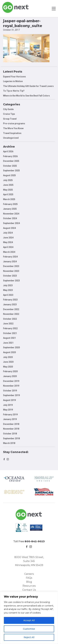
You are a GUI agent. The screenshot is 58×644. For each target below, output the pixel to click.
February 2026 (10, 156)
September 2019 (11, 395)
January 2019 (10, 419)
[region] (29, 618)
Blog (29, 582)
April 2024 (8, 247)
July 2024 (8, 233)
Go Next (16, 7)
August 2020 (9, 352)
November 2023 (11, 271)
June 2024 (8, 238)
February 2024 (10, 257)
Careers (29, 574)
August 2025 (9, 175)
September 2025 (11, 171)
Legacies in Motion (13, 81)
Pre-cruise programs (14, 123)
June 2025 (8, 185)
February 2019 (10, 415)
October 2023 (10, 276)
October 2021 (10, 333)
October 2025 (10, 166)
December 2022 (11, 309)
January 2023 (10, 304)
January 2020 (10, 376)
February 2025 (10, 204)
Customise (29, 629)
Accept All (29, 620)
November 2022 (11, 314)
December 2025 (11, 161)
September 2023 (11, 281)
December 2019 (11, 381)
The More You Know (13, 128)
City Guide (8, 109)
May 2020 (8, 367)
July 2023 (8, 285)
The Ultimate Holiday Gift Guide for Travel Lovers (28, 86)
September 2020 (11, 347)
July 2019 (8, 405)
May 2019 (8, 410)
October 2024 (10, 218)
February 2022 (10, 328)
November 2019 (11, 386)
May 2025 (8, 190)
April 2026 (8, 151)
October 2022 (10, 319)
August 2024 (9, 228)
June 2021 (8, 343)
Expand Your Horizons (14, 77)
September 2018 (11, 438)
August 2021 (9, 338)
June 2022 (8, 324)
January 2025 (10, 209)
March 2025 (9, 199)
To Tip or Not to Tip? (14, 91)
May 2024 (8, 242)
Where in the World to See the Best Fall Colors (26, 96)
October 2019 (10, 391)
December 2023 (11, 266)
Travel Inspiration (12, 133)
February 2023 (10, 300)
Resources (29, 586)
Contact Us (29, 590)
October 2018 (10, 434)
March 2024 (9, 252)
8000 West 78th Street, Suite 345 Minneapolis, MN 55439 (29, 561)
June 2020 (8, 362)
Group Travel (10, 119)
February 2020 (10, 371)
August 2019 (9, 400)
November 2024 (11, 214)
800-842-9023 (35, 541)
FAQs (29, 578)
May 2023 (8, 290)
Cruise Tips (9, 114)
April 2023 (8, 295)
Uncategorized (11, 138)
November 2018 (11, 429)
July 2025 (8, 180)
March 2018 (9, 443)
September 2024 (11, 223)
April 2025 (8, 194)
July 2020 (8, 357)
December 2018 (11, 424)
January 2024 (10, 262)
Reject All (29, 637)
